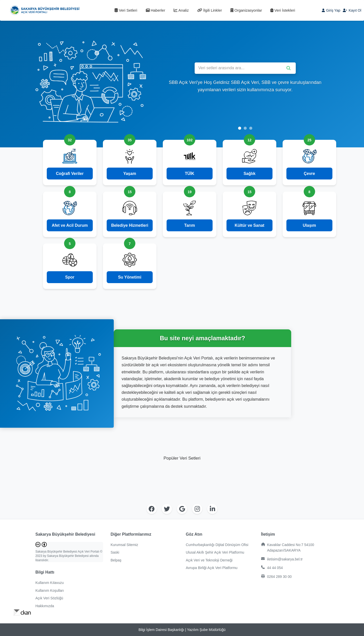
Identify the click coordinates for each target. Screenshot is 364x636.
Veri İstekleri (283, 10)
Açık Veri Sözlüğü (49, 598)
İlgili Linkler (210, 10)
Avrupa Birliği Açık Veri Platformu (212, 568)
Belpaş (116, 560)
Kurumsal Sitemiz (124, 545)
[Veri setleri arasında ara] (245, 68)
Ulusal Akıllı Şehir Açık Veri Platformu (215, 552)
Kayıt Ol (352, 10)
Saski (115, 552)
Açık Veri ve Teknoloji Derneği (209, 560)
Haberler (156, 10)
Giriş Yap (331, 10)
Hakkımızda (45, 606)
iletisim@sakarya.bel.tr (282, 559)
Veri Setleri (126, 10)
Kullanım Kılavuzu (50, 583)
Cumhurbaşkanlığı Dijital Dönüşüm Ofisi (217, 545)
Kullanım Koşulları (50, 590)
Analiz (181, 10)
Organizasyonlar (246, 10)
